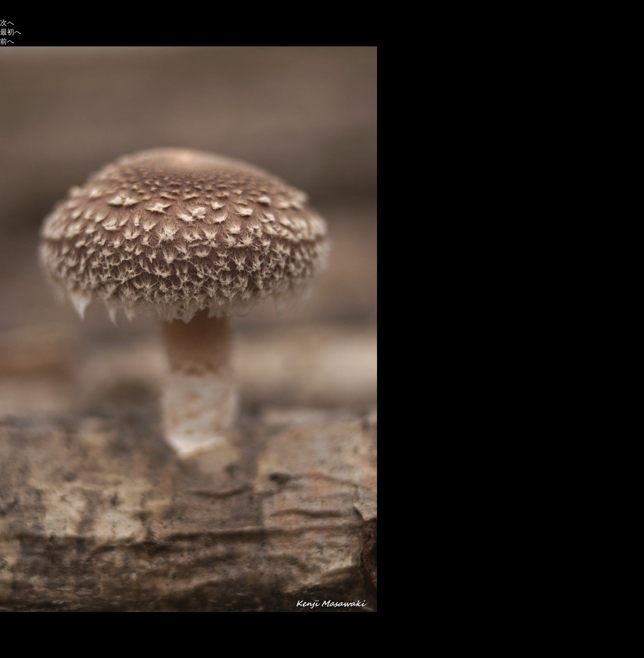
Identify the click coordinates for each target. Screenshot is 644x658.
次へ (7, 23)
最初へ (11, 32)
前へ (7, 41)
